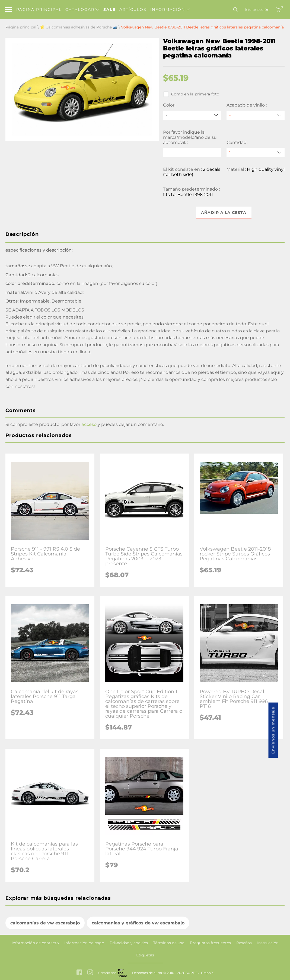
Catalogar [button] (82, 9)
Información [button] (170, 9)
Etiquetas (145, 955)
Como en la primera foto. (192, 94)
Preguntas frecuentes (210, 943)
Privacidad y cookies (129, 943)
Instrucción (268, 943)
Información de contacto (35, 943)
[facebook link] (79, 973)
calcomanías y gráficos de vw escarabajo (138, 923)
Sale (109, 9)
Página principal (39, 9)
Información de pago (84, 943)
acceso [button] (89, 424)
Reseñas (244, 943)
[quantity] (256, 152)
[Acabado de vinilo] (256, 115)
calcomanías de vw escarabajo (45, 923)
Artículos (133, 9)
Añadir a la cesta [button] (224, 213)
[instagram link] (90, 973)
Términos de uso (169, 943)
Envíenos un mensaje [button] (273, 730)
